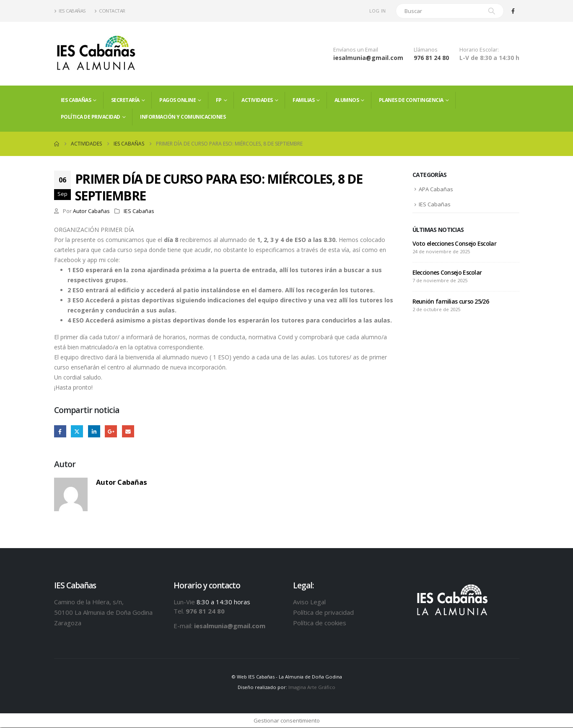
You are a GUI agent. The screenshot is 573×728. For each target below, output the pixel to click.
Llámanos (426, 50)
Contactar (110, 11)
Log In (378, 11)
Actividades (257, 100)
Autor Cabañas (91, 211)
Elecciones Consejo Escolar (447, 273)
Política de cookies (320, 623)
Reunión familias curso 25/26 (451, 302)
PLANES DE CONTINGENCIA (411, 100)
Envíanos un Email (356, 50)
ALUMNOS (347, 100)
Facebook (60, 431)
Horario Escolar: (479, 50)
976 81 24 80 (431, 58)
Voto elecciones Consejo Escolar (454, 244)
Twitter (77, 431)
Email (128, 431)
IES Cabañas (70, 11)
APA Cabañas (436, 190)
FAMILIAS (303, 100)
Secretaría (125, 100)
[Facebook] (513, 11)
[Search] (492, 11)
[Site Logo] (96, 54)
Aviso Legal (309, 602)
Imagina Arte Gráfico (312, 688)
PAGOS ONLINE (178, 100)
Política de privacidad (91, 117)
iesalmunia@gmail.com (368, 58)
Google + (111, 431)
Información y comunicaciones (183, 117)
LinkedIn (94, 431)
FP (219, 100)
